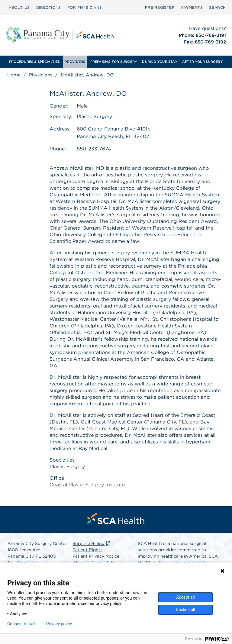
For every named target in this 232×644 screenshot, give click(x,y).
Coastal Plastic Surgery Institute (87, 485)
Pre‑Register (160, 7)
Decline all (185, 610)
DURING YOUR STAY (160, 62)
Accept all (185, 597)
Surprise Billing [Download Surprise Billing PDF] (92, 544)
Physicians (41, 75)
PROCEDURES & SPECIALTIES (34, 62)
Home (14, 75)
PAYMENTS (192, 7)
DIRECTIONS (49, 7)
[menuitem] (19, 8)
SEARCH (217, 7)
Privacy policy (59, 624)
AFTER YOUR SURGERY (203, 62)
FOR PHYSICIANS (85, 7)
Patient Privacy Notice (96, 556)
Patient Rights (87, 550)
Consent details (22, 624)
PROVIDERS (75, 62)
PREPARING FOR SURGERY (114, 62)
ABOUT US (19, 7)
